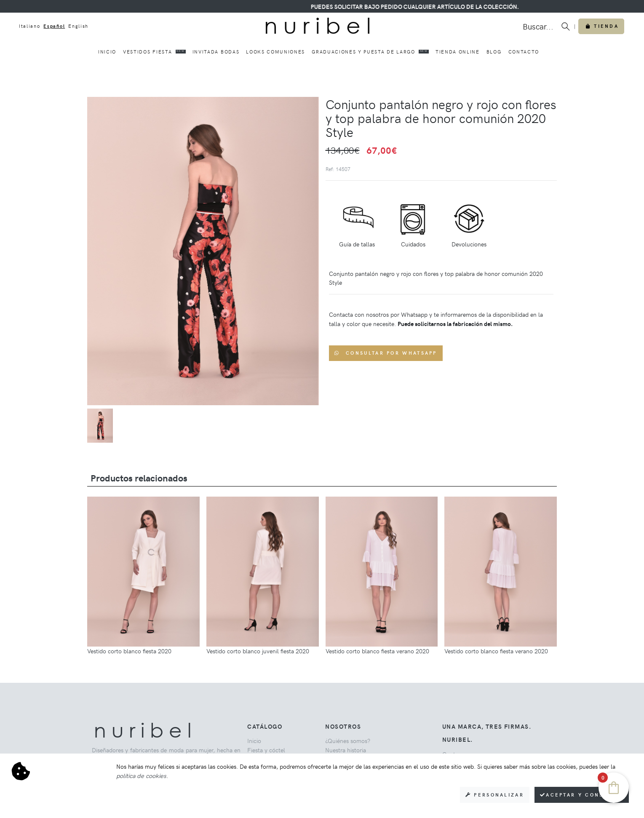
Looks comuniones (275, 52)
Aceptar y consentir (582, 795)
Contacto (524, 52)
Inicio (107, 52)
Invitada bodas (216, 52)
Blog (494, 52)
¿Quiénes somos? (348, 740)
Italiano (29, 26)
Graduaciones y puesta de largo (370, 51)
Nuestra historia (346, 750)
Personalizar (495, 795)
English (78, 26)
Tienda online (458, 52)
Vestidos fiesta (154, 51)
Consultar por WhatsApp (386, 353)
